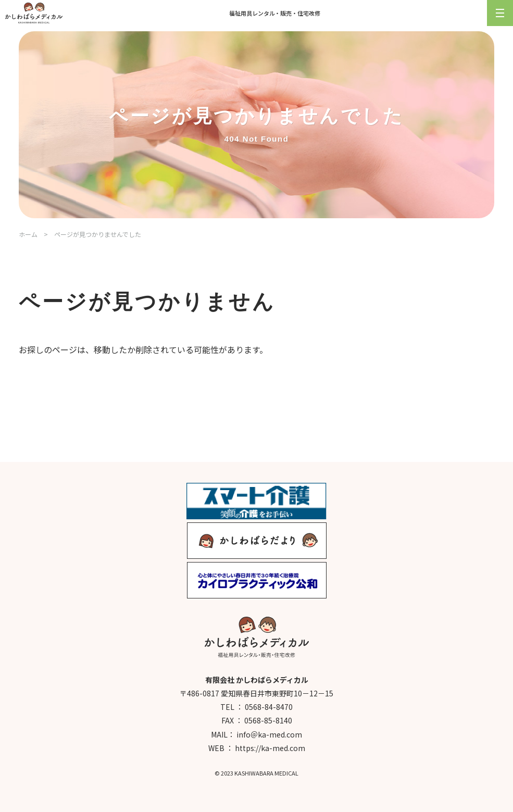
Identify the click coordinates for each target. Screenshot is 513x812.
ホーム (28, 234)
